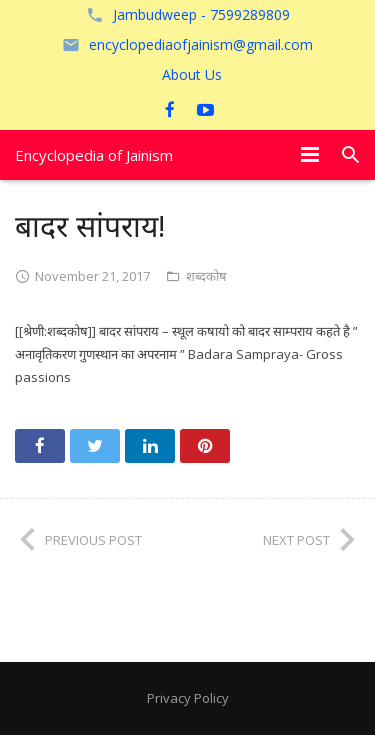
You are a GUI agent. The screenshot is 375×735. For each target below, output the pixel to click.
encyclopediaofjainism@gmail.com (201, 44)
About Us (192, 74)
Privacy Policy (188, 698)
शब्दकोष (206, 276)
